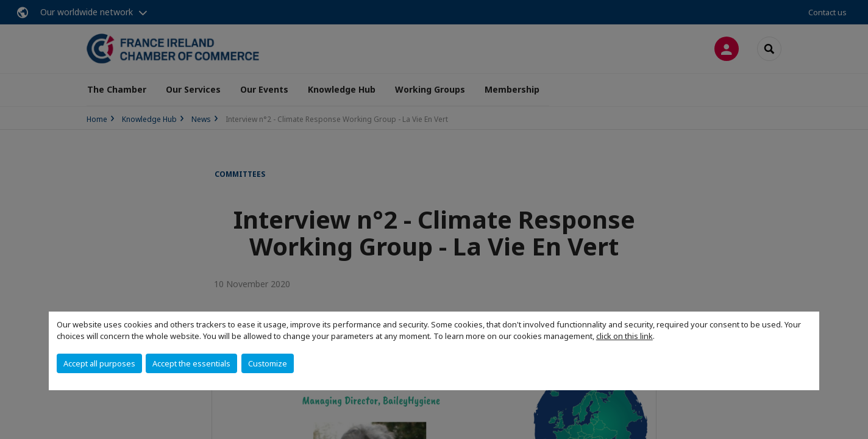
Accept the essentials (191, 363)
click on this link (624, 336)
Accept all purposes (99, 363)
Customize (268, 363)
